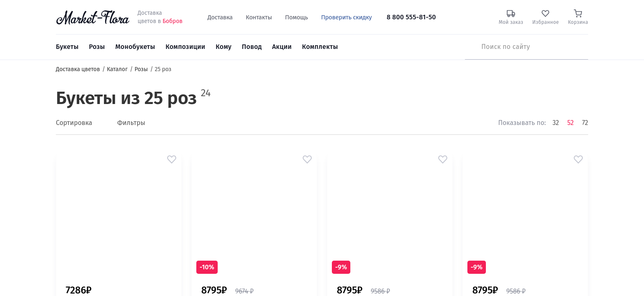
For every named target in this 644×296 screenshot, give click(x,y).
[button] (172, 160)
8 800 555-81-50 (411, 17)
